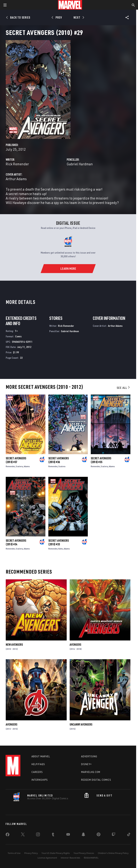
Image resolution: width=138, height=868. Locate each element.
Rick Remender (17, 164)
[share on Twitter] (23, 835)
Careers (37, 772)
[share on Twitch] (114, 835)
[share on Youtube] (68, 835)
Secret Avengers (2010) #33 (59, 542)
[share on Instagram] (38, 835)
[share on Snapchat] (83, 835)
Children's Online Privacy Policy (113, 853)
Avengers (75, 645)
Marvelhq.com (91, 772)
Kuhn (61, 549)
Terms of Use (14, 853)
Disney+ (86, 764)
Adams (27, 466)
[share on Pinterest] (99, 835)
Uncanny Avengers (81, 724)
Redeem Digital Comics (96, 780)
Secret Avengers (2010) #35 (101, 460)
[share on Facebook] (8, 835)
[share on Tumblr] (53, 835)
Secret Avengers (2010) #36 (59, 460)
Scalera (19, 466)
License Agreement (47, 858)
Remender (10, 466)
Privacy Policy (31, 853)
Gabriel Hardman (80, 164)
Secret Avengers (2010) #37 (16, 460)
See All (124, 388)
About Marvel (41, 756)
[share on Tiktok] (129, 835)
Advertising (89, 756)
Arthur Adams (16, 179)
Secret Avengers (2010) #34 (16, 542)
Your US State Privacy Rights (56, 853)
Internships (40, 780)
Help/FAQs (38, 764)
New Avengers (14, 645)
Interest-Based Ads (70, 858)
